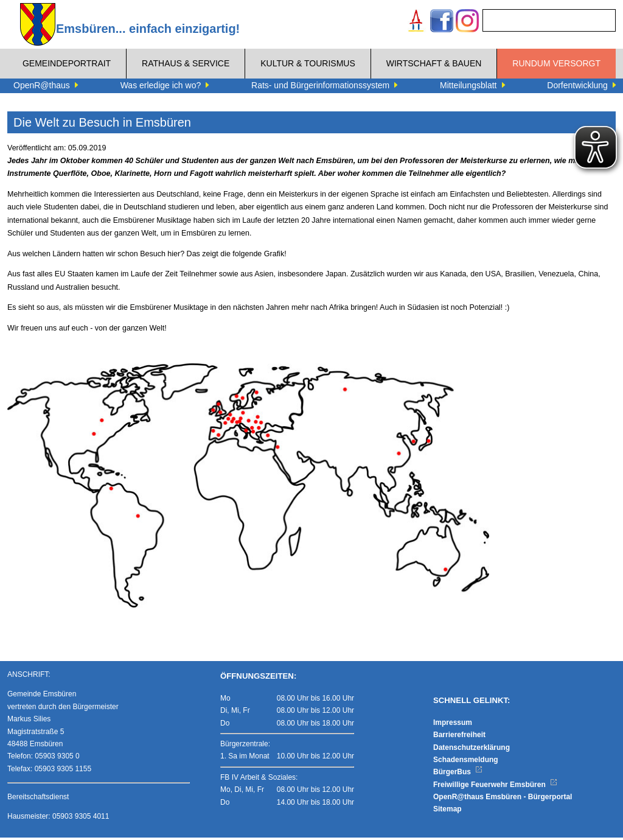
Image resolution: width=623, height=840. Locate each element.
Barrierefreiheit (459, 737)
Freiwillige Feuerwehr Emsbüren (495, 787)
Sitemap (447, 811)
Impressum (453, 725)
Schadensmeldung (466, 762)
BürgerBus (458, 774)
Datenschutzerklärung (472, 749)
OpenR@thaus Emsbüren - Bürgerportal (503, 799)
